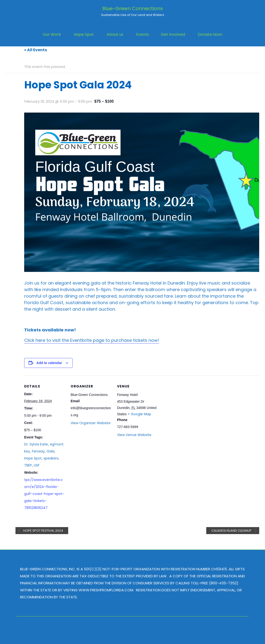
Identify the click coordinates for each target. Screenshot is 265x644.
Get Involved (173, 34)
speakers (51, 458)
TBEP (28, 465)
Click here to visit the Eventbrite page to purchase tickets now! (92, 340)
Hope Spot (84, 34)
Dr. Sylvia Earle (36, 444)
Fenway (38, 451)
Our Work (52, 34)
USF (37, 465)
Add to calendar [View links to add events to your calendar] (49, 363)
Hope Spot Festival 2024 (43, 531)
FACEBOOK (138, 637)
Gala (51, 451)
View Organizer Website (91, 423)
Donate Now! (210, 34)
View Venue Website (134, 435)
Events (143, 34)
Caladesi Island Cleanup (232, 531)
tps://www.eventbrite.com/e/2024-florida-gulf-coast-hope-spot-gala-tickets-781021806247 (44, 494)
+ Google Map (139, 414)
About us (115, 34)
